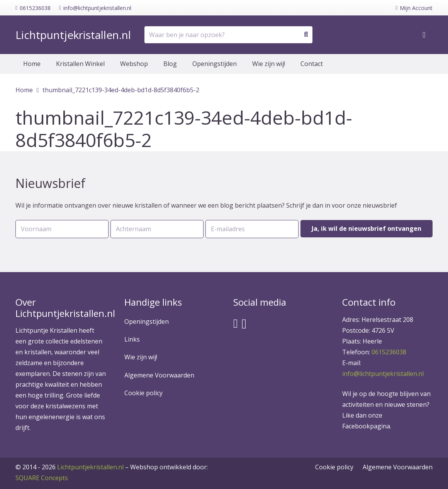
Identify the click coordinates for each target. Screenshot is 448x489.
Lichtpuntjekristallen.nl (90, 467)
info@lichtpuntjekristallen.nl (383, 374)
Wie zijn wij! (141, 357)
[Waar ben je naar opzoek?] (228, 35)
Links (132, 339)
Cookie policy (143, 393)
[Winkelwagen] (424, 35)
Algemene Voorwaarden (159, 375)
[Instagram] (244, 324)
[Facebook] (236, 323)
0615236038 (389, 352)
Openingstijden (147, 321)
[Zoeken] (306, 35)
